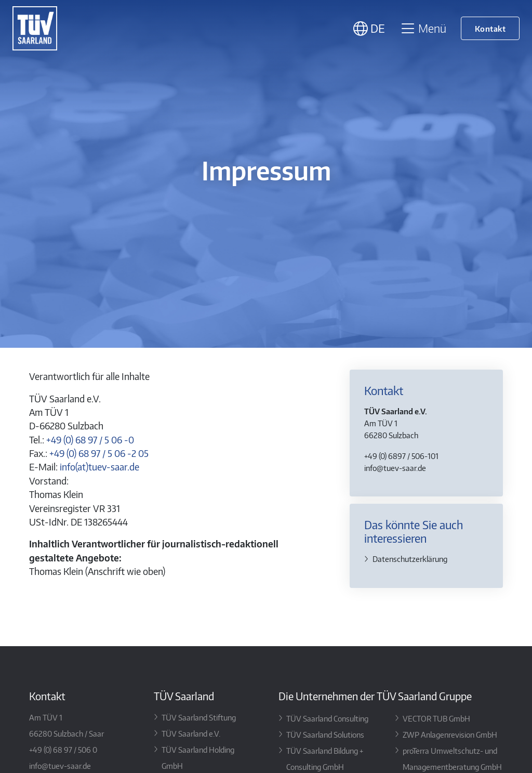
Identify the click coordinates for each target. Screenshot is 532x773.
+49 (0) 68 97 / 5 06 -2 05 (99, 453)
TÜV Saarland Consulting (327, 718)
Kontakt (490, 28)
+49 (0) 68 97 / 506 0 (63, 749)
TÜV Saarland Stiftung (199, 717)
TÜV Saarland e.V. (191, 733)
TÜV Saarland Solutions (325, 734)
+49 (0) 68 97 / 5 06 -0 (90, 440)
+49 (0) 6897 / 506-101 (401, 456)
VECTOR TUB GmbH (436, 718)
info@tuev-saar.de (395, 468)
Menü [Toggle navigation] (423, 28)
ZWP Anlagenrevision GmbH (450, 734)
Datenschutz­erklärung (410, 559)
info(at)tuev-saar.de (99, 467)
